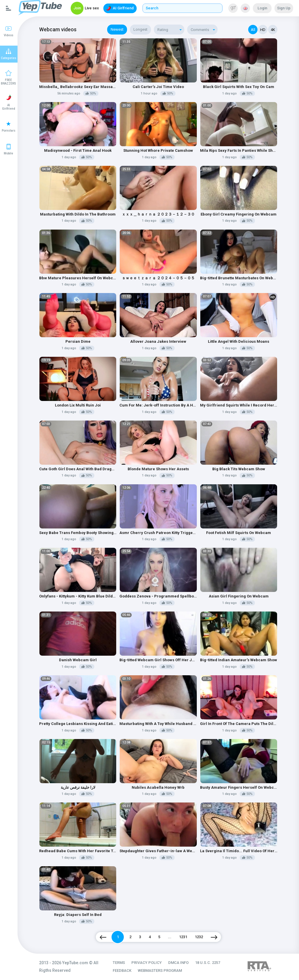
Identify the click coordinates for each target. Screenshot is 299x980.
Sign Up (284, 8)
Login (262, 8)
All (253, 30)
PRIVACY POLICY (147, 963)
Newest (117, 29)
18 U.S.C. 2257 (208, 963)
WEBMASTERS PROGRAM (160, 970)
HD (263, 30)
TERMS (119, 963)
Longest (140, 29)
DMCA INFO (178, 963)
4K (273, 30)
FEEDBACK (122, 970)
